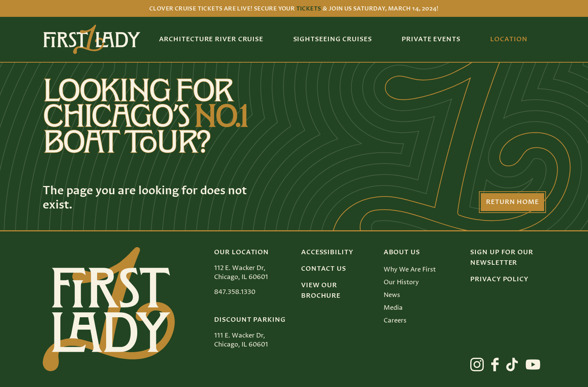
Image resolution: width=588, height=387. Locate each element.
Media (393, 308)
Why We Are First (410, 270)
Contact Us (324, 269)
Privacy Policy (499, 279)
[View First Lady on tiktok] (512, 364)
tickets (309, 9)
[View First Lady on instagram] (477, 364)
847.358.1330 (235, 292)
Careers (395, 321)
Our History (401, 282)
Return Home (512, 202)
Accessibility (327, 252)
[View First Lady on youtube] (533, 364)
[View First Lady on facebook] (495, 364)
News (392, 295)
